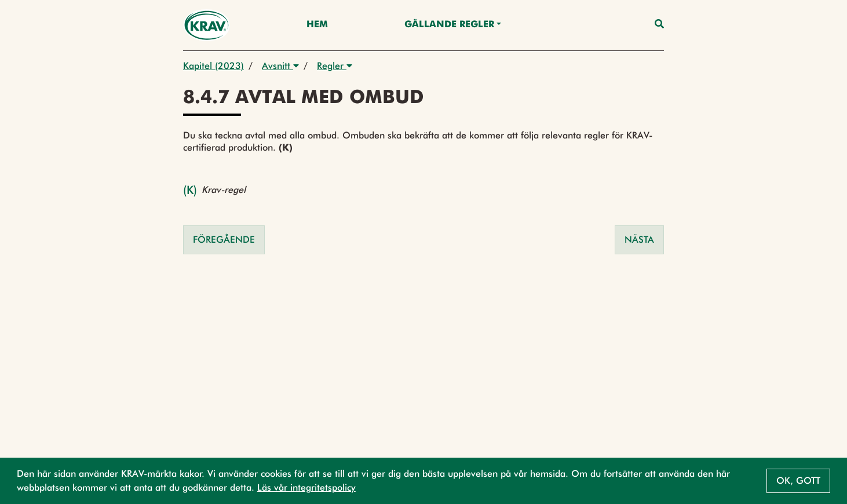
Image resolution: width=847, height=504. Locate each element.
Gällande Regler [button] (449, 25)
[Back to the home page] (207, 25)
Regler (335, 66)
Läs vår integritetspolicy (306, 487)
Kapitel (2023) (213, 66)
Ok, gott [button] (798, 481)
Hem (317, 25)
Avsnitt (280, 66)
